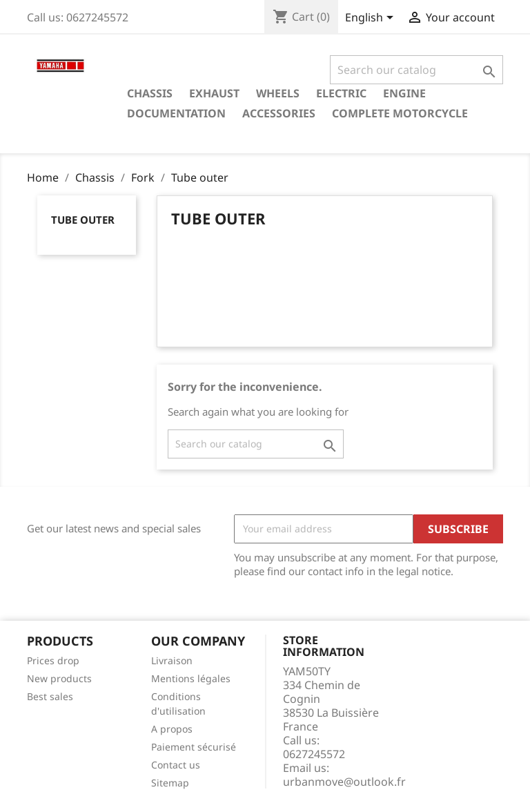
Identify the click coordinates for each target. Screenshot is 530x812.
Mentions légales (191, 678)
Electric (341, 93)
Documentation (176, 113)
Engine (404, 93)
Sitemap (170, 783)
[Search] (416, 70)
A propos (172, 729)
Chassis (150, 93)
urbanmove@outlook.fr (344, 782)
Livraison (172, 660)
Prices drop (53, 660)
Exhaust (214, 93)
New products (59, 678)
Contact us (176, 765)
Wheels (278, 93)
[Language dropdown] (372, 19)
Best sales (50, 696)
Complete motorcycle (400, 113)
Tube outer (83, 220)
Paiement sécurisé (194, 747)
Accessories (279, 113)
